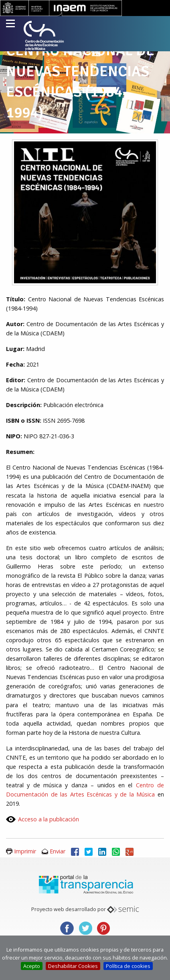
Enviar (58, 851)
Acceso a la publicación (49, 819)
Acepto (32, 966)
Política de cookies (128, 966)
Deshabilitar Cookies (73, 966)
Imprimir (25, 851)
